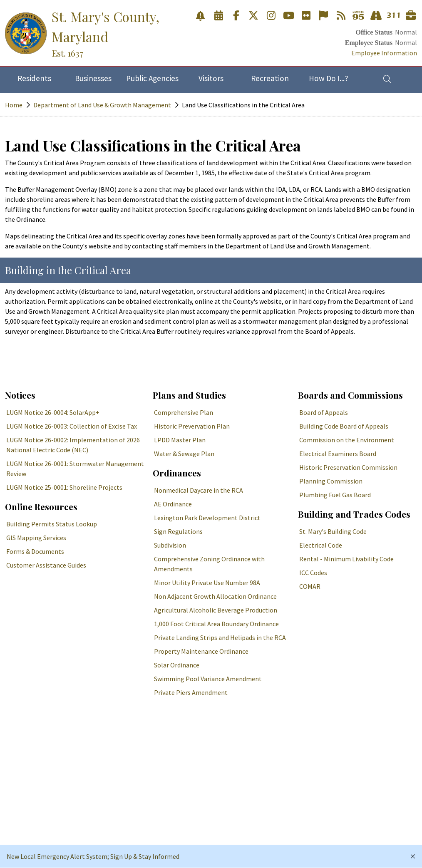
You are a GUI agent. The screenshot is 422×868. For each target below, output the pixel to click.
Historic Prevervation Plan (192, 426)
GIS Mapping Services (36, 538)
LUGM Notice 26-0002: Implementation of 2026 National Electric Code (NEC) (73, 445)
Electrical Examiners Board (338, 454)
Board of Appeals (324, 412)
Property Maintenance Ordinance (201, 651)
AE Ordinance (173, 504)
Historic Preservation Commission (348, 467)
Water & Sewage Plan (184, 454)
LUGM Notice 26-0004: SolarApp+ (53, 412)
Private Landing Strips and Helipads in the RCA (220, 637)
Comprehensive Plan (184, 412)
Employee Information (384, 53)
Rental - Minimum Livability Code (346, 559)
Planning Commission (331, 481)
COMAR (310, 586)
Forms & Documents (35, 551)
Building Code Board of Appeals (344, 426)
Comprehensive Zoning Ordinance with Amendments (209, 564)
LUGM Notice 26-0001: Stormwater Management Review (75, 469)
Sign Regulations (178, 531)
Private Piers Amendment (191, 692)
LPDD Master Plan (180, 440)
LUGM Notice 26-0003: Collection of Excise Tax (72, 426)
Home (14, 105)
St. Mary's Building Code (333, 531)
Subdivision (170, 545)
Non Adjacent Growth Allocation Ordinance (215, 596)
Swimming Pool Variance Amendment (208, 679)
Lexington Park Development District (207, 518)
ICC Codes (313, 573)
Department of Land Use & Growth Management (102, 105)
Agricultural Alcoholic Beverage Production (216, 610)
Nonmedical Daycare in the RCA (199, 490)
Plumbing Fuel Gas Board (335, 495)
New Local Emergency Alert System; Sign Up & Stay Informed (93, 856)
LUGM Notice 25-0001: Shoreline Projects (64, 487)
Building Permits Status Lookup (52, 524)
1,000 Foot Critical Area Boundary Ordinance (216, 624)
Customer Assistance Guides (46, 565)
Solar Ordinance (177, 665)
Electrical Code (321, 545)
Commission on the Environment (347, 440)
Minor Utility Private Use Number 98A (207, 583)
